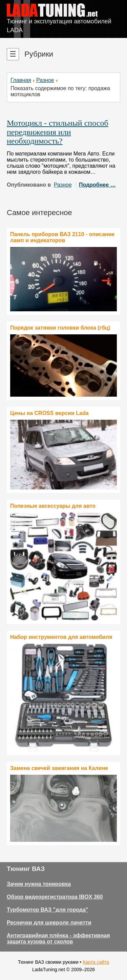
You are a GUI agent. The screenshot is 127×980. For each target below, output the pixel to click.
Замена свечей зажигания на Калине (59, 768)
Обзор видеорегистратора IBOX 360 (55, 897)
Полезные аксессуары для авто (53, 506)
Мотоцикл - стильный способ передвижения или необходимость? (58, 132)
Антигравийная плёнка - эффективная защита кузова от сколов (58, 939)
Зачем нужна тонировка (39, 884)
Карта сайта (96, 962)
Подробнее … (97, 185)
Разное (45, 80)
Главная (21, 80)
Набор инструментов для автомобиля (61, 637)
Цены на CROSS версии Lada (49, 413)
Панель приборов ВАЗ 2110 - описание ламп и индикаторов (62, 237)
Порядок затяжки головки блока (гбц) (60, 328)
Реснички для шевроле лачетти (49, 923)
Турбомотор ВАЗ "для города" (47, 910)
